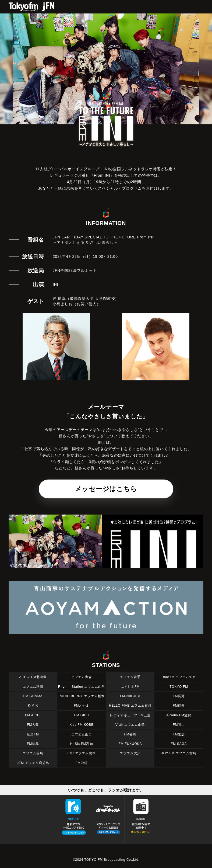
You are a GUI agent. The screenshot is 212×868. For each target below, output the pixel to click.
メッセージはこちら (106, 489)
